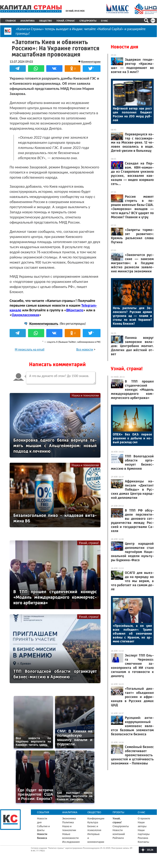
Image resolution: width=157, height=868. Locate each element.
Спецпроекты (88, 21)
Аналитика (28, 21)
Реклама (143, 838)
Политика (68, 822)
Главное (11, 21)
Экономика (69, 818)
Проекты (118, 812)
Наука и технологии (85, 395)
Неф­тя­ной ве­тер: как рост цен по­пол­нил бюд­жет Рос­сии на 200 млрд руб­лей (132, 114)
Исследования (71, 842)
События (43, 812)
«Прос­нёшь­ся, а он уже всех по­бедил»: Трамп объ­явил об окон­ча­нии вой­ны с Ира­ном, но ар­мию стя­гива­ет (132, 633)
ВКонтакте (75, 310)
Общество (46, 21)
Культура (93, 822)
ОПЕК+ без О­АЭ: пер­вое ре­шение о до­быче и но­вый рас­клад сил (132, 438)
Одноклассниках (25, 315)
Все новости (85, 349)
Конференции (96, 818)
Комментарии (91, 62)
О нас (104, 21)
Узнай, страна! (66, 21)
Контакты (143, 842)
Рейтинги (118, 838)
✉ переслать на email (30, 349)
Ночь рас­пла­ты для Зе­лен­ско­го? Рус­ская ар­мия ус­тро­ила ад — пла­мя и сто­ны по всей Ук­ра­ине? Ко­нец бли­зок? (132, 316)
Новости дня (124, 47)
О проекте (144, 818)
